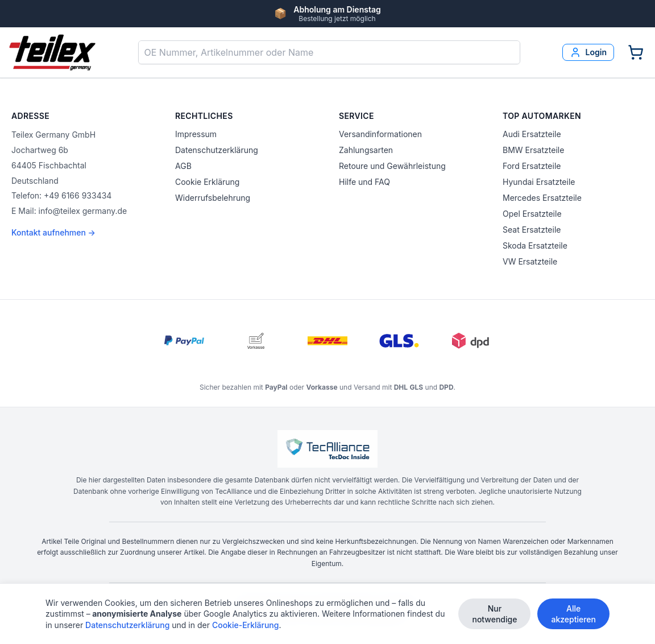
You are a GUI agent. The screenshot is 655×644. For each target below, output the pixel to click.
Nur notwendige (494, 616)
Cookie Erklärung (207, 182)
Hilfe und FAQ (364, 182)
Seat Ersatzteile (532, 230)
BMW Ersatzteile (533, 150)
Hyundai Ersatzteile (539, 182)
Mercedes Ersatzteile (542, 198)
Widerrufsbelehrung (213, 198)
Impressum (196, 134)
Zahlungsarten (366, 150)
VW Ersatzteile (530, 261)
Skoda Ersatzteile (535, 245)
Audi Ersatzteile (532, 134)
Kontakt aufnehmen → (53, 232)
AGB (183, 166)
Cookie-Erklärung (246, 627)
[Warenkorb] (636, 52)
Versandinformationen (380, 134)
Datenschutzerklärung (217, 150)
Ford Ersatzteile (532, 166)
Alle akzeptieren (573, 616)
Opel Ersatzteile (532, 214)
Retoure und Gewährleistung (392, 166)
